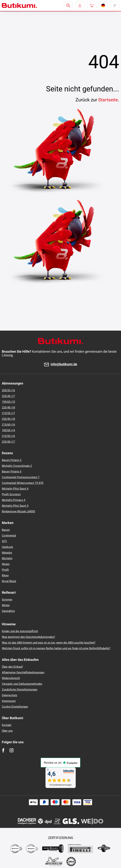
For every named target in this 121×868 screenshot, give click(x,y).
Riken (5, 575)
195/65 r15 (8, 402)
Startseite (108, 100)
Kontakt (7, 725)
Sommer (7, 600)
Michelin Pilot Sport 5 (15, 506)
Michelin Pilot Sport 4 (15, 489)
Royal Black (9, 581)
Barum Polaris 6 (12, 472)
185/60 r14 (8, 430)
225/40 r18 (8, 408)
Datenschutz (9, 695)
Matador (7, 553)
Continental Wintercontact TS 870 (23, 483)
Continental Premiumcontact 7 (21, 477)
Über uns (7, 731)
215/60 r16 (8, 425)
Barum (6, 530)
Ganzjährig (8, 611)
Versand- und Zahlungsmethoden (22, 684)
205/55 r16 (8, 390)
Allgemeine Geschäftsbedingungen (23, 672)
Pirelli (5, 570)
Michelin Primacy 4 (14, 500)
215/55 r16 (8, 436)
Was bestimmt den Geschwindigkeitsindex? (28, 637)
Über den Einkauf (12, 667)
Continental (9, 536)
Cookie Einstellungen (15, 707)
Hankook (7, 547)
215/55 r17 (8, 413)
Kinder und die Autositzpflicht (20, 631)
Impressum (9, 701)
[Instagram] (12, 750)
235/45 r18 (8, 419)
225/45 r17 (8, 396)
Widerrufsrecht (11, 678)
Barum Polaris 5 (12, 460)
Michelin (7, 558)
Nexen (6, 564)
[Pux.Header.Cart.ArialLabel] (92, 6)
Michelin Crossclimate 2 (17, 466)
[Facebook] (3, 750)
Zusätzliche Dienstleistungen (20, 690)
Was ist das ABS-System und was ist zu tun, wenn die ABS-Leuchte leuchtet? (49, 643)
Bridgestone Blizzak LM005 (18, 511)
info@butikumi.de (64, 364)
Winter (6, 605)
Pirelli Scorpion (11, 494)
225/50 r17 (8, 442)
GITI (4, 541)
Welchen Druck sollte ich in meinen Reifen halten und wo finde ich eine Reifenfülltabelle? (56, 648)
